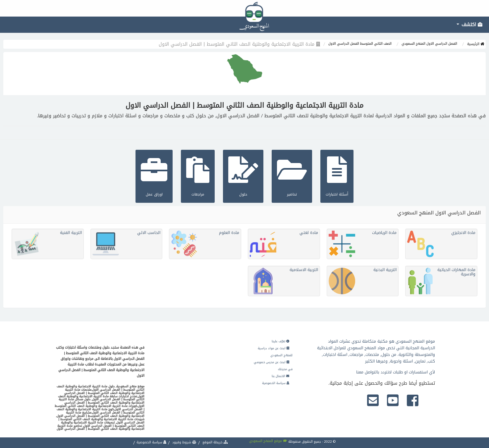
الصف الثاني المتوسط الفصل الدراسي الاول (360, 44)
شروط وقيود (184, 442)
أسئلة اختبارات (337, 175)
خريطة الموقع (215, 442)
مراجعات (198, 175)
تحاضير (292, 175)
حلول (243, 175)
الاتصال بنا (280, 376)
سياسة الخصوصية (276, 383)
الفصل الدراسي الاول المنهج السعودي (429, 44)
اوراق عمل (154, 175)
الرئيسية (476, 44)
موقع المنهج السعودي (268, 441)
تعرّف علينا (280, 341)
